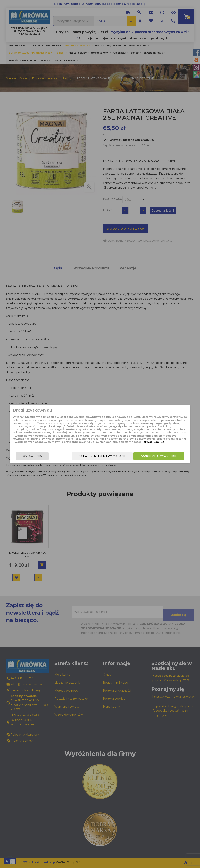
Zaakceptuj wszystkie (164, 456)
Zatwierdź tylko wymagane (107, 456)
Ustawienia (27, 456)
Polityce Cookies (97, 442)
